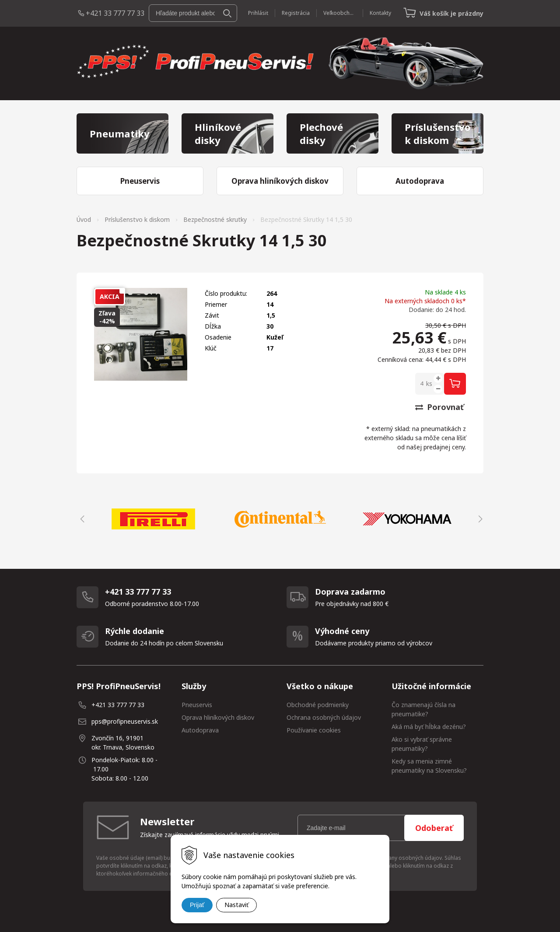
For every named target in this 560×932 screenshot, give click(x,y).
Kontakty (380, 13)
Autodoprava (200, 730)
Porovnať (439, 407)
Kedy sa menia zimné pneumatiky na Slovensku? (429, 766)
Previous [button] (81, 519)
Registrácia (296, 13)
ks (429, 384)
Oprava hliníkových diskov (218, 717)
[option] (153, 519)
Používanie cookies (314, 730)
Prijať (197, 905)
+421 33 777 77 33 (115, 13)
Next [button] (479, 519)
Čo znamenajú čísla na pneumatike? (423, 709)
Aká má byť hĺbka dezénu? (429, 727)
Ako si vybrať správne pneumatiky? (422, 744)
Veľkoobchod (340, 13)
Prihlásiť (258, 13)
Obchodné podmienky (318, 705)
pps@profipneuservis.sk (125, 721)
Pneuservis (197, 705)
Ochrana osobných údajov (324, 717)
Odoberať (434, 828)
